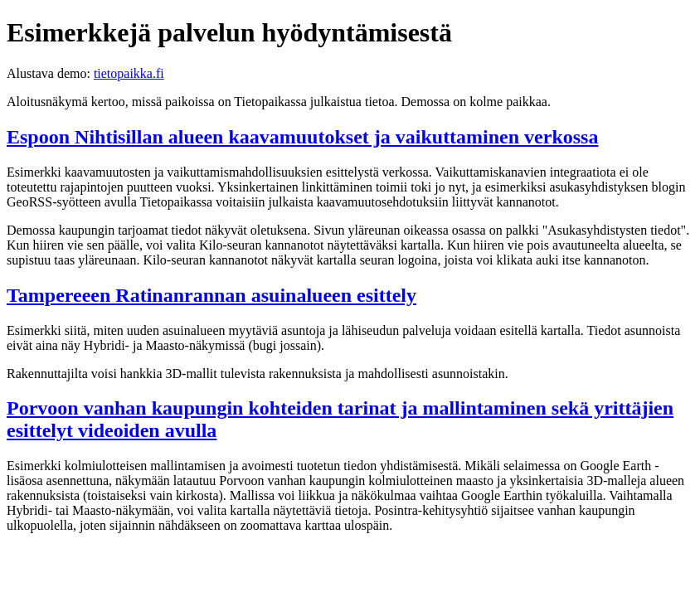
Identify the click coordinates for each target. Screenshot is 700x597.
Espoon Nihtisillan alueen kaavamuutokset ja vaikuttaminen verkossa (302, 137)
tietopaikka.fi (129, 73)
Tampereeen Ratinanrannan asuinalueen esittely (211, 295)
